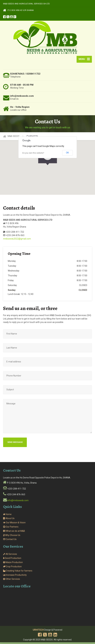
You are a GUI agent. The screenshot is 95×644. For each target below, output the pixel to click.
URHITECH (38, 632)
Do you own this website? (33, 155)
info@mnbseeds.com (18, 502)
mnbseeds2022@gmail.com (17, 240)
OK (67, 154)
